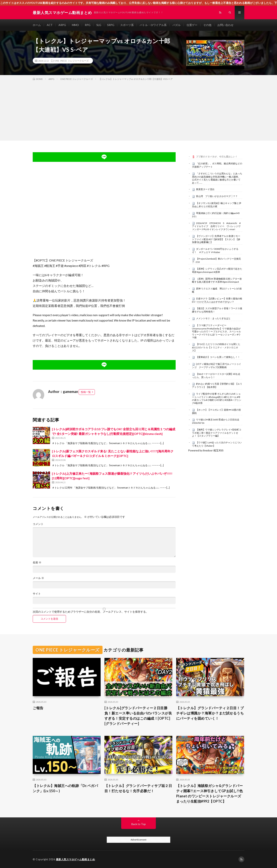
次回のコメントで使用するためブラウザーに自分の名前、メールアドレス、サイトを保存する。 (91, 612)
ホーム (37, 25)
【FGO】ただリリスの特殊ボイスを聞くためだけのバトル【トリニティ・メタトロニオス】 (216, 347)
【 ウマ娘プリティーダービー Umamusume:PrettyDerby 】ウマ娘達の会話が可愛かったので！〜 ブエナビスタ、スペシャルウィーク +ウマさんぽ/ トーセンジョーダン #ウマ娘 (216, 331)
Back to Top (139, 824)
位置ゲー (192, 25)
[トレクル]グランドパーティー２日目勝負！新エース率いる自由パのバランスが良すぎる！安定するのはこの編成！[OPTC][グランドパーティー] (138, 716)
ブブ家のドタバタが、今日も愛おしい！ (217, 157)
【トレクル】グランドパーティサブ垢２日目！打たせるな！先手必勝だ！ (138, 788)
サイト (37, 594)
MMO (75, 25)
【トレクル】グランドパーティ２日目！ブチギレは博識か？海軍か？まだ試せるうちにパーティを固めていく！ (210, 713)
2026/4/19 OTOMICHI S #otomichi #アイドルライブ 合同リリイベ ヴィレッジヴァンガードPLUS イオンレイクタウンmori (216, 226)
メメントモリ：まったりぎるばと (213, 318)
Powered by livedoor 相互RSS (206, 450)
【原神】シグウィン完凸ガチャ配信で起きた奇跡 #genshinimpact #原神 (217, 270)
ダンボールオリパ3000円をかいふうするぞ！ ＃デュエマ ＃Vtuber (215, 251)
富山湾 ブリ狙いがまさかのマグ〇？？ (217, 196)
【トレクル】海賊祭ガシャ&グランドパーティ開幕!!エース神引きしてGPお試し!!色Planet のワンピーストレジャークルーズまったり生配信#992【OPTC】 (210, 793)
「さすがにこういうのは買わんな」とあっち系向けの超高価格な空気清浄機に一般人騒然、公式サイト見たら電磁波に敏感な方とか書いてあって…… (217, 178)
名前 (37, 562)
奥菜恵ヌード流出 (205, 189)
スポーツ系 (127, 25)
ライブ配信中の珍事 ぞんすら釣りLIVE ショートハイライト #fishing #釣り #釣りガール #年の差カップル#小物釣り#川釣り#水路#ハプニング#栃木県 (217, 398)
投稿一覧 (86, 392)
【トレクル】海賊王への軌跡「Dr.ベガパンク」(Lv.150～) (65, 788)
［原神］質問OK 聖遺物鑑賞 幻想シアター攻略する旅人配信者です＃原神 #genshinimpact (217, 280)
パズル (177, 25)
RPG (88, 25)
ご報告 (38, 708)
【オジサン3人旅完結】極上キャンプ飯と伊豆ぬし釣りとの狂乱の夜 (217, 205)
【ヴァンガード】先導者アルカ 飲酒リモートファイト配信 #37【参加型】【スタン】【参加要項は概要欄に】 (216, 239)
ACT (50, 25)
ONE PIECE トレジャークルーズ (72, 61)
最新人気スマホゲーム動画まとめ (76, 859)
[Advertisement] (138, 110)
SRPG (111, 25)
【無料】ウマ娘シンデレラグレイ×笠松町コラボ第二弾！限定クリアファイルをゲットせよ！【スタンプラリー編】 (217, 433)
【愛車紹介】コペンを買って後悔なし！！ (218, 357)
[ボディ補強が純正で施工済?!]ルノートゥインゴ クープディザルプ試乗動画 (217, 366)
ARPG (62, 25)
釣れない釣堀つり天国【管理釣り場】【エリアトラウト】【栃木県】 (217, 385)
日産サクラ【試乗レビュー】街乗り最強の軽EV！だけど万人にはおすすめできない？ (217, 300)
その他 (207, 25)
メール (38, 578)
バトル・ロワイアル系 (153, 25)
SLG (99, 25)
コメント (38, 524)
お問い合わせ (225, 25)
